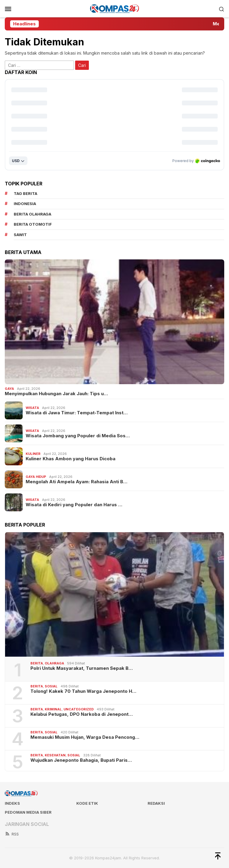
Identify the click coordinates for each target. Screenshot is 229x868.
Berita (37, 663)
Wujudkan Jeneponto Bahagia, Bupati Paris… (81, 760)
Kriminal (53, 709)
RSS (12, 834)
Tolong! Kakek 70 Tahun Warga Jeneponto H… (83, 691)
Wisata (32, 408)
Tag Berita (25, 193)
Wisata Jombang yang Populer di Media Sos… (78, 436)
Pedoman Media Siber (28, 812)
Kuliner (33, 454)
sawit (20, 235)
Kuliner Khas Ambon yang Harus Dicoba (71, 459)
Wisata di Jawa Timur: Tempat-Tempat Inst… (77, 413)
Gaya (9, 389)
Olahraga (54, 663)
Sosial (51, 686)
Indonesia (25, 204)
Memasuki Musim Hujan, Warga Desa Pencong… (85, 737)
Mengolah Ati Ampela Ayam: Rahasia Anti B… (76, 482)
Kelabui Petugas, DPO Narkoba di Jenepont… (82, 714)
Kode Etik (87, 803)
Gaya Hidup (36, 477)
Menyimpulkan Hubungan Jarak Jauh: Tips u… (56, 394)
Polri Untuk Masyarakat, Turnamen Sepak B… (82, 668)
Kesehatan (55, 755)
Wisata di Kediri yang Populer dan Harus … (74, 505)
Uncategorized (79, 709)
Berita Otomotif (33, 224)
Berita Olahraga (33, 214)
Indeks (12, 803)
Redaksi (156, 803)
